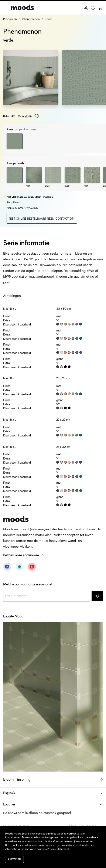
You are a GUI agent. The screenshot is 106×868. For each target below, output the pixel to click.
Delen (9, 116)
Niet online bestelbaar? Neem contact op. (42, 219)
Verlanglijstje (29, 116)
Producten (10, 19)
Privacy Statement (58, 849)
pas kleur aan (26, 129)
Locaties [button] (53, 804)
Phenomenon (31, 19)
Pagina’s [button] (53, 793)
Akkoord (14, 859)
